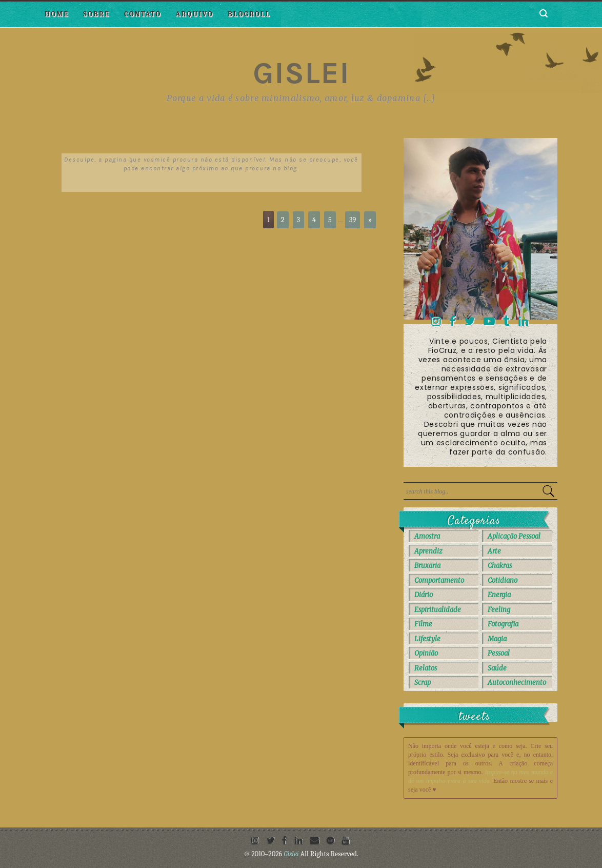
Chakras (500, 566)
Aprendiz (428, 551)
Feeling (499, 610)
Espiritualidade (438, 610)
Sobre (96, 14)
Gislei (301, 73)
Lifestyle (427, 639)
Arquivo (194, 14)
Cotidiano (503, 580)
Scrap (423, 683)
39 (353, 220)
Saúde (497, 668)
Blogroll (249, 14)
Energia (499, 595)
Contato (143, 14)
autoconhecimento (517, 683)
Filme (423, 624)
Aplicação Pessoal (514, 536)
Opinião (426, 653)
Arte (494, 551)
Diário (424, 595)
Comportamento (439, 580)
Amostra (427, 536)
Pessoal (499, 653)
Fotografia (503, 624)
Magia (497, 639)
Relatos (426, 668)
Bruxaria (427, 566)
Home (57, 14)
